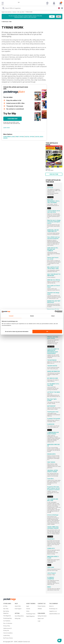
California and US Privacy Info (7, 629)
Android (28, 609)
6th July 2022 (21, 12)
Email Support (18, 609)
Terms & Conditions (8, 633)
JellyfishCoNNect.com (54, 614)
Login (39, 621)
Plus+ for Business (8, 623)
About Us (51, 606)
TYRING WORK (29, 12)
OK (47, 332)
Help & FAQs (18, 606)
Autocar (14, 12)
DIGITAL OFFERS (30, 137)
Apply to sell (41, 618)
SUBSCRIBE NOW (12, 119)
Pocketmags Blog (7, 618)
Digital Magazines (30, 616)
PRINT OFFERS (20, 137)
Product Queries (42, 606)
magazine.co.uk (53, 611)
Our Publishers (7, 621)
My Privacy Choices (8, 638)
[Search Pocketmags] (3, 8)
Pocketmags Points (31, 614)
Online (28, 611)
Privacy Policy (7, 626)
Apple (28, 606)
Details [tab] (32, 316)
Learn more (6, 128)
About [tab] (53, 316)
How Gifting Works (19, 616)
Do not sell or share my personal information (17, 332)
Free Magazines (7, 616)
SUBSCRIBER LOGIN (9, 137)
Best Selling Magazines (6, 612)
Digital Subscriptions (7, 12)
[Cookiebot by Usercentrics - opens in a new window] (55, 312)
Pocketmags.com (53, 609)
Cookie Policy (7, 635)
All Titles (5, 606)
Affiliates (40, 609)
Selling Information (42, 616)
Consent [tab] (11, 316)
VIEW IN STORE (54, 174)
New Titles (6, 609)
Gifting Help (18, 618)
